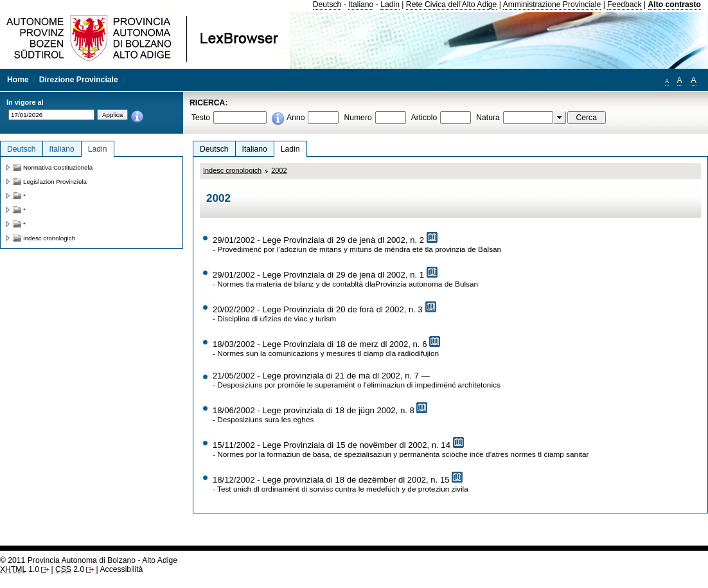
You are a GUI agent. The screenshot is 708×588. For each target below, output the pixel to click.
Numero (358, 118)
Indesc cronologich (232, 170)
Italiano (361, 4)
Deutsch (327, 4)
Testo (201, 118)
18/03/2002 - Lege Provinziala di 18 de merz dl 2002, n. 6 (320, 344)
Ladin (390, 4)
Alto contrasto (675, 4)
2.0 (70, 569)
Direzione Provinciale (79, 80)
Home (18, 80)
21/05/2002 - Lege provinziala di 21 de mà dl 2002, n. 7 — (321, 376)
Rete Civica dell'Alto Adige (452, 4)
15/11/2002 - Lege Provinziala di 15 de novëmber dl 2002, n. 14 (332, 445)
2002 (279, 170)
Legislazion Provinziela (55, 182)
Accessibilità (121, 569)
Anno (296, 118)
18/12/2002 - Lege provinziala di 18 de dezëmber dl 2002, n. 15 (331, 480)
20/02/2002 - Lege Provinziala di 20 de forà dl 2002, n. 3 (318, 309)
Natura (488, 118)
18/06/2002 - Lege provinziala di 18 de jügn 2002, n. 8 (314, 410)
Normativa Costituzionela (58, 167)
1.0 (20, 569)
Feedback (624, 4)
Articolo (424, 118)
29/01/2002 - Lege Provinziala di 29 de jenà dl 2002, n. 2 (318, 240)
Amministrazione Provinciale (552, 4)
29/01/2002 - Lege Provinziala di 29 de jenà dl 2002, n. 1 (318, 275)
